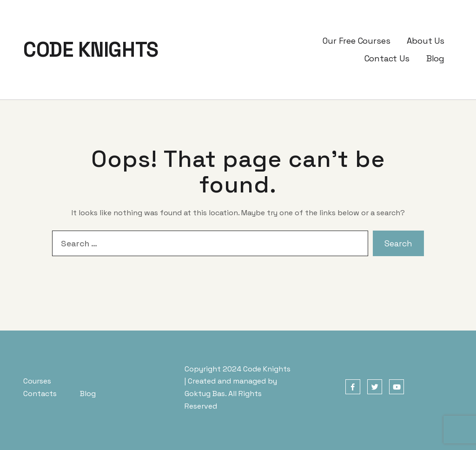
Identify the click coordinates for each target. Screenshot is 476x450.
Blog (435, 58)
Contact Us (387, 58)
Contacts (40, 394)
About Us (426, 41)
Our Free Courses (356, 41)
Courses (37, 381)
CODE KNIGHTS (91, 50)
